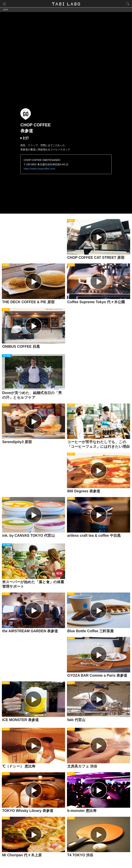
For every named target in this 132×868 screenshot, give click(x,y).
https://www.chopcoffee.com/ (39, 169)
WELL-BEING (7, 356)
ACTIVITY (71, 221)
